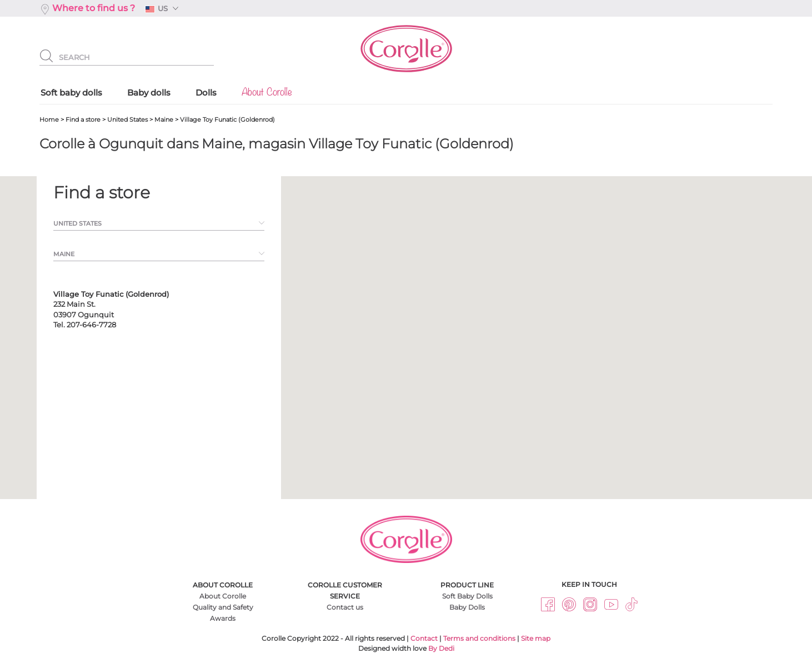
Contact (424, 638)
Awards (223, 618)
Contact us (345, 607)
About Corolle (223, 596)
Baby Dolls (467, 607)
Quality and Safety (223, 607)
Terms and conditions (479, 638)
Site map (536, 638)
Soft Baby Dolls (467, 596)
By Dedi (441, 648)
